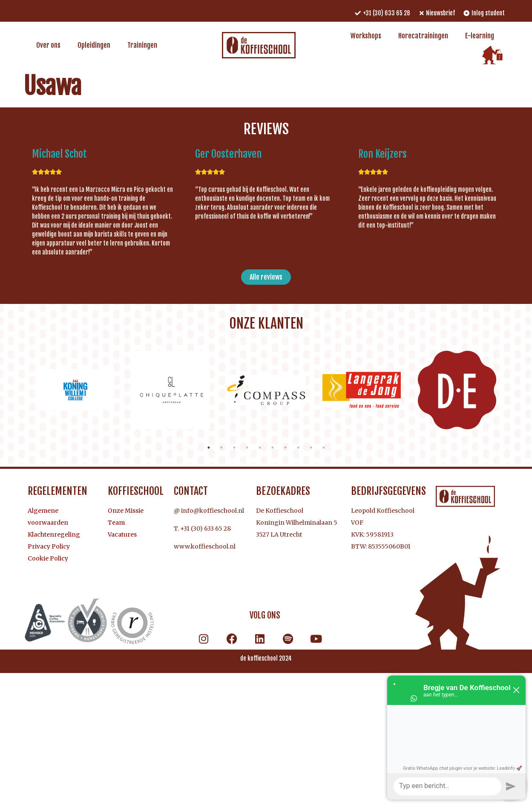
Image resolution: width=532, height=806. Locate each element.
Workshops (366, 36)
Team (116, 523)
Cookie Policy (48, 558)
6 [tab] (273, 448)
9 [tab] (311, 448)
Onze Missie (126, 511)
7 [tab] (285, 448)
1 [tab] (209, 448)
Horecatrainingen (423, 36)
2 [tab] (221, 448)
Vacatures (122, 534)
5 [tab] (260, 448)
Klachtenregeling (54, 534)
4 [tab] (247, 448)
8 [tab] (298, 448)
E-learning (480, 36)
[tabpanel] (75, 390)
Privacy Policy (49, 546)
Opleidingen (94, 45)
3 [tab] (234, 448)
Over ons (48, 45)
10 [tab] (324, 448)
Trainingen (142, 45)
